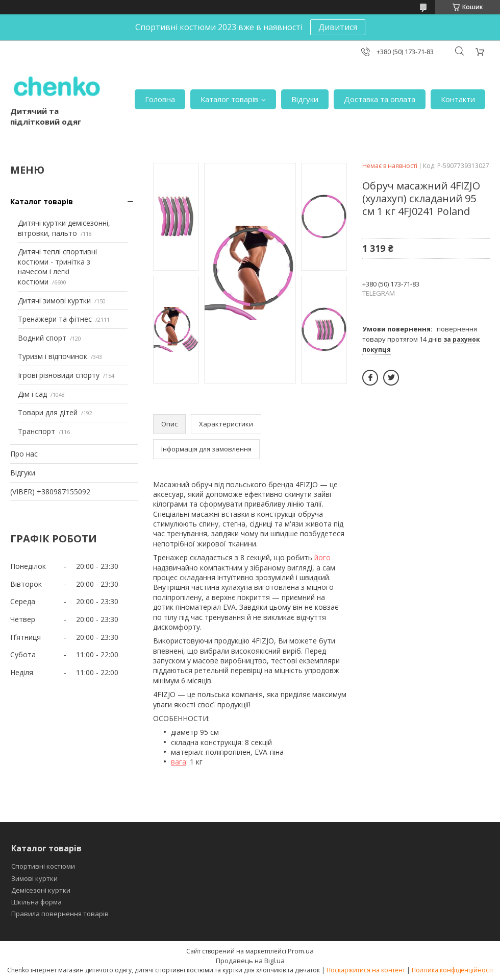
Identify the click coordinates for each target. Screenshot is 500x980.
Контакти (458, 99)
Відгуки (305, 99)
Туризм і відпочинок (53, 356)
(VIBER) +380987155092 (50, 492)
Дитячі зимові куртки (54, 301)
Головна (160, 99)
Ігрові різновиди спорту (59, 375)
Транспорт (36, 431)
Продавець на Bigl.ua (250, 961)
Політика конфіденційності (452, 970)
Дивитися (338, 27)
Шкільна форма (36, 902)
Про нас (24, 454)
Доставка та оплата (380, 99)
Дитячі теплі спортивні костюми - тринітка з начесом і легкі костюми (57, 267)
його (322, 557)
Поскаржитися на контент (366, 970)
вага (179, 762)
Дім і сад (32, 394)
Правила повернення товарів (60, 914)
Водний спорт (42, 338)
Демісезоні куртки (41, 890)
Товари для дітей (48, 412)
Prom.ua (301, 951)
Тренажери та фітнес (55, 319)
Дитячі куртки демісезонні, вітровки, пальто (64, 228)
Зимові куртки (34, 878)
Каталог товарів (229, 99)
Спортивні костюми (43, 866)
